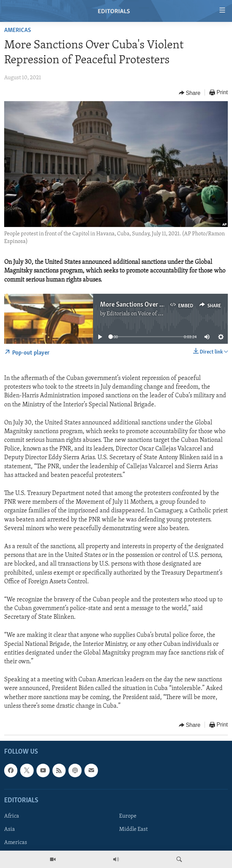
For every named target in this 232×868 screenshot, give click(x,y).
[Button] (190, 93)
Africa (12, 816)
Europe (128, 816)
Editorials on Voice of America (143, 314)
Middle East (133, 829)
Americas (18, 30)
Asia (10, 829)
